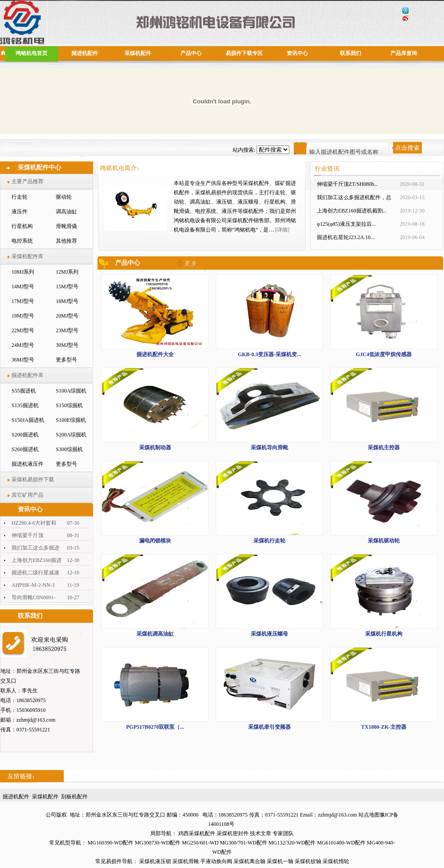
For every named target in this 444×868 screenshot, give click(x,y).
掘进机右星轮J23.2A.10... (346, 237)
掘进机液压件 (27, 464)
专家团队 (283, 833)
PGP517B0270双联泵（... (155, 727)
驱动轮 (64, 197)
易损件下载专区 (244, 53)
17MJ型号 (23, 301)
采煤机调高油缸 (155, 634)
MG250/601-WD (200, 843)
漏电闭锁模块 (155, 541)
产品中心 (191, 53)
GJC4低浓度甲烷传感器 (384, 354)
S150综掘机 (69, 405)
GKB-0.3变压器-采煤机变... (270, 354)
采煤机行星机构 (384, 634)
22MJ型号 (23, 330)
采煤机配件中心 (39, 167)
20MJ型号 (67, 316)
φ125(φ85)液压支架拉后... (346, 224)
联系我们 (351, 53)
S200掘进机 (25, 435)
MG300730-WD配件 (158, 843)
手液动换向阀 (216, 861)
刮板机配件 (74, 797)
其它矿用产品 (27, 495)
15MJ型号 (67, 287)
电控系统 (22, 241)
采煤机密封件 (233, 833)
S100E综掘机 (71, 420)
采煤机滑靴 (186, 861)
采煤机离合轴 (249, 861)
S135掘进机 (25, 405)
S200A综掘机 (71, 435)
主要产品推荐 (27, 181)
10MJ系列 (23, 272)
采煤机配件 (138, 53)
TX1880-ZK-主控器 (384, 727)
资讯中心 (297, 53)
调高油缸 (66, 212)
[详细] (282, 230)
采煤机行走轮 (269, 541)
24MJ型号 (23, 345)
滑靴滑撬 (66, 226)
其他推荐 (66, 241)
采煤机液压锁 (155, 861)
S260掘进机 (25, 449)
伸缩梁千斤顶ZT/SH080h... (347, 184)
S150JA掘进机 (28, 420)
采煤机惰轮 (336, 861)
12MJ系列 (67, 272)
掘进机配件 (85, 53)
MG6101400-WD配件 (341, 843)
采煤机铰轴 (308, 861)
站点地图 (369, 815)
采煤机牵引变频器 (269, 727)
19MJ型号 (23, 316)
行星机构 (22, 226)
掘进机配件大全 (155, 354)
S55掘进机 (24, 391)
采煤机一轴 (280, 861)
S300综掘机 (69, 449)
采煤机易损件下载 (33, 479)
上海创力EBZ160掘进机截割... (352, 211)
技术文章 (261, 833)
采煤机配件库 (27, 256)
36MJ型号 (23, 360)
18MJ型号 (67, 301)
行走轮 (19, 197)
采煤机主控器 (384, 448)
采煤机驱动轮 (384, 541)
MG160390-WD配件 (111, 843)
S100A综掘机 (71, 391)
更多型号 (66, 360)
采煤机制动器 (155, 448)
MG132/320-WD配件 (292, 843)
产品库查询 (404, 53)
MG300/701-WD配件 (243, 843)
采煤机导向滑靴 (269, 448)
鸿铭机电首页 (31, 53)
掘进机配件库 (27, 375)
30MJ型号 (67, 345)
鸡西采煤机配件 (197, 833)
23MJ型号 (67, 330)
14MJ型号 (23, 287)
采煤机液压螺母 (269, 634)
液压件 (19, 212)
